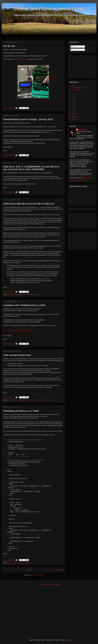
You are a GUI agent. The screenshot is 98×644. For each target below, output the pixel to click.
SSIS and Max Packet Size (17, 355)
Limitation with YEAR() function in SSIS (24, 305)
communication (12, 400)
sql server (24, 563)
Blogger (69, 640)
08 (73, 116)
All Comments (76, 50)
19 (73, 94)
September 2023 (79, 88)
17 (73, 97)
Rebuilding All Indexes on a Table (21, 411)
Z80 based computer (20, 59)
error (34, 400)
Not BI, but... (10, 46)
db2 (9, 295)
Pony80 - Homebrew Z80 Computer (50, 584)
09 (73, 114)
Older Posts (59, 570)
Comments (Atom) (37, 575)
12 (73, 105)
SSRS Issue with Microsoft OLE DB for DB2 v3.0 (29, 204)
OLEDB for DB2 (21, 295)
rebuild (14, 563)
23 (73, 85)
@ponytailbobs (88, 178)
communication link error (25, 400)
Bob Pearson (83, 130)
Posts (73, 47)
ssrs (39, 295)
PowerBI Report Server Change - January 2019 (28, 119)
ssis (53, 400)
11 (73, 108)
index (10, 563)
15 (73, 100)
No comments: (9, 108)
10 (73, 111)
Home (29, 570)
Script (18, 563)
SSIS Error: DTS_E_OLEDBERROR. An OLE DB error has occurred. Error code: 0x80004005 (31, 168)
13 (73, 103)
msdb (43, 400)
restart (35, 295)
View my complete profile (78, 180)
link (39, 400)
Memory (13, 295)
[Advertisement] (80, 66)
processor (29, 295)
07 (73, 119)
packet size (48, 400)
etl (37, 400)
